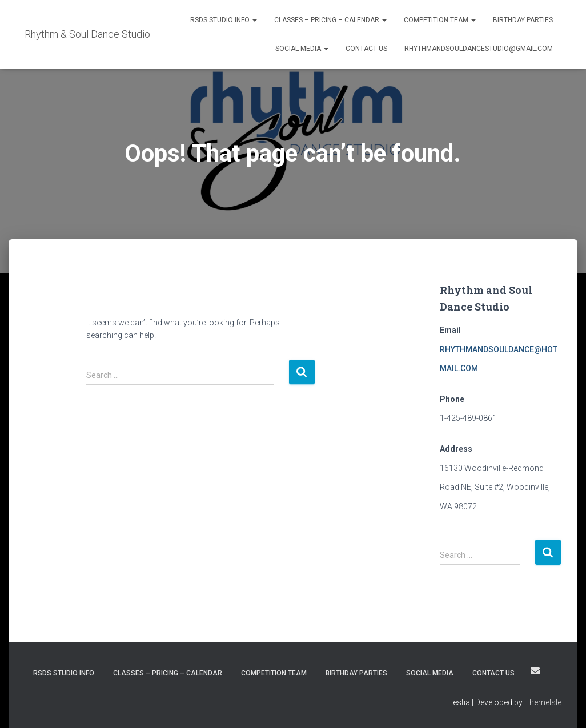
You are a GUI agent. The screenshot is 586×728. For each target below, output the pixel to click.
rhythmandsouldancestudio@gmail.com (479, 49)
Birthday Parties (523, 20)
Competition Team (440, 20)
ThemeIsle (543, 702)
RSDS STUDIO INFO (224, 20)
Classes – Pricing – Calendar (330, 20)
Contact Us (366, 49)
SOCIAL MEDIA (302, 49)
